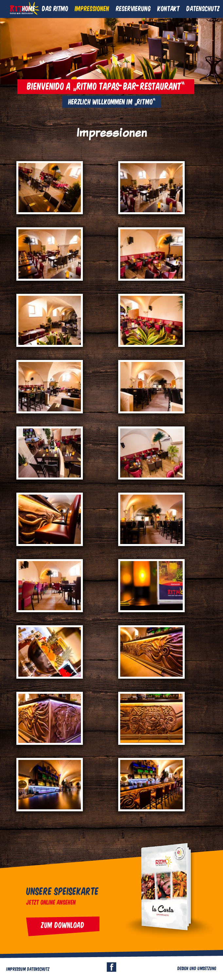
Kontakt (169, 8)
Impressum (16, 969)
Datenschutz (203, 8)
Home (29, 8)
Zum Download (63, 925)
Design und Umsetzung (197, 968)
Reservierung (133, 8)
